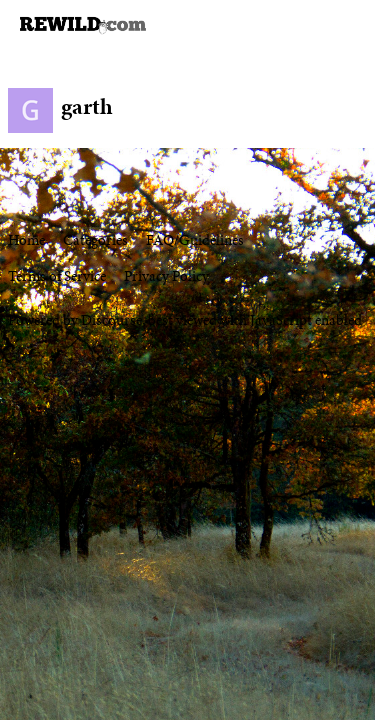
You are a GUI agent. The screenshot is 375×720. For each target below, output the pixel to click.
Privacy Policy (166, 276)
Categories (95, 240)
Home (26, 240)
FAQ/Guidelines (195, 240)
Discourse (111, 320)
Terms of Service (57, 276)
